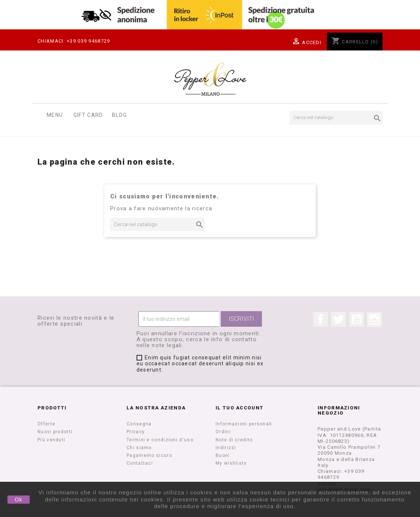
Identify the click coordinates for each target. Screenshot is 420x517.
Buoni (223, 455)
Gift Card (88, 115)
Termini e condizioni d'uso (160, 440)
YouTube (357, 319)
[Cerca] (336, 118)
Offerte (46, 424)
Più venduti (51, 440)
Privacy (136, 432)
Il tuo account (239, 408)
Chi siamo (139, 448)
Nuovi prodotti (55, 432)
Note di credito (234, 440)
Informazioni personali (244, 424)
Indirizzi (226, 448)
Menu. (56, 115)
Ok (19, 500)
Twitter (338, 319)
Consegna (139, 424)
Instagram (374, 319)
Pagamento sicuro (149, 455)
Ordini (223, 432)
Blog (119, 115)
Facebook (321, 319)
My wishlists (231, 463)
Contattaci (140, 463)
